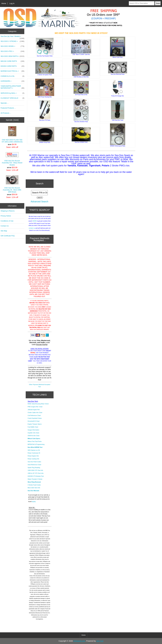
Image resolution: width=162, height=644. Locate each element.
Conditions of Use (7, 221)
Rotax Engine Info (33, 456)
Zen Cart (100, 641)
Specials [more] (12, 120)
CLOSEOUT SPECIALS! (12, 98)
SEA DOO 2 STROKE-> (12, 41)
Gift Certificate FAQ (8, 236)
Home (4, 3)
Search (40, 184)
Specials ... (5, 103)
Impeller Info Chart (33, 433)
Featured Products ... (8, 108)
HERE (35, 221)
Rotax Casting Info (33, 459)
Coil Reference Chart (34, 415)
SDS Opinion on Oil (34, 450)
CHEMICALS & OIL (12, 76)
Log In (12, 3)
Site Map (4, 231)
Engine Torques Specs (35, 424)
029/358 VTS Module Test (36, 476)
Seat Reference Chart (34, 465)
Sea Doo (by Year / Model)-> (12, 37)
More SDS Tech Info (34, 488)
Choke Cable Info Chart (35, 413)
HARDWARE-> (12, 81)
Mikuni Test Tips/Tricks (35, 441)
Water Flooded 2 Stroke (35, 479)
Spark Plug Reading (34, 468)
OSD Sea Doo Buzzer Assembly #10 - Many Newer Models (12, 159)
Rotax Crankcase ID (34, 453)
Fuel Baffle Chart (33, 427)
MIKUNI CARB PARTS (12, 61)
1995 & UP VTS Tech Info (36, 473)
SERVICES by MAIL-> (12, 93)
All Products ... (6, 113)
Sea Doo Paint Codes (34, 462)
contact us (32, 228)
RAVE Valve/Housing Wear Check (38, 404)
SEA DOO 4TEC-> (12, 51)
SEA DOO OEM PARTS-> (12, 56)
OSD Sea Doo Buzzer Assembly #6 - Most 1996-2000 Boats (12, 184)
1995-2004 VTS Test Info (35, 470)
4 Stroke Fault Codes (34, 485)
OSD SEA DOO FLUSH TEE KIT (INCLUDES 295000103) (12, 134)
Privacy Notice (6, 216)
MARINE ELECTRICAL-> (12, 71)
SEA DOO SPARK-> (12, 46)
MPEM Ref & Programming (36, 444)
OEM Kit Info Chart (34, 436)
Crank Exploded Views (35, 418)
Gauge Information (33, 430)
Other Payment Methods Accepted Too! (40, 386)
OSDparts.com (79, 641)
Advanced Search (39, 202)
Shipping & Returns (8, 211)
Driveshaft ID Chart (34, 421)
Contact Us (5, 226)
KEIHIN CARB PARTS (12, 66)
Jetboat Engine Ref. (34, 410)
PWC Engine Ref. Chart (35, 407)
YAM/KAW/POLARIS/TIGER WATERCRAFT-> (12, 87)
